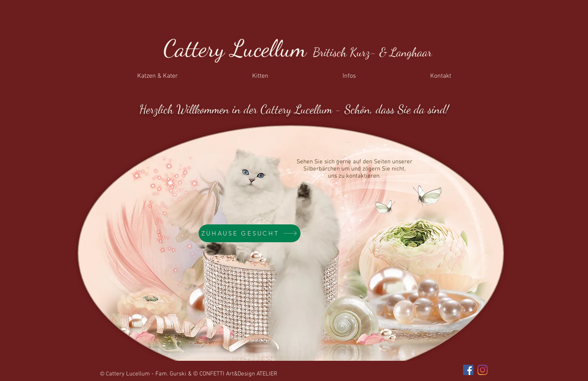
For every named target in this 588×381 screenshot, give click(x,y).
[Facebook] (468, 370)
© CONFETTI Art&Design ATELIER (235, 374)
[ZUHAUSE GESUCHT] (250, 233)
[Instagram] (483, 370)
